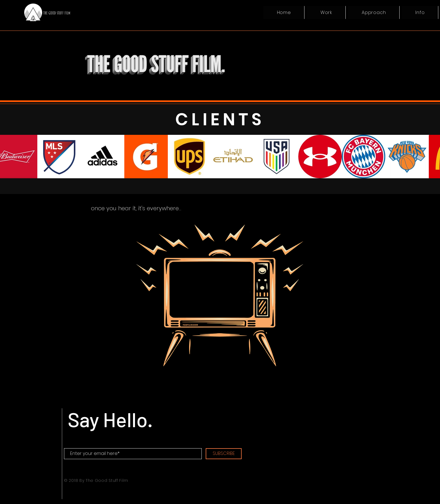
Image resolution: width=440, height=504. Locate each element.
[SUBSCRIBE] (224, 454)
